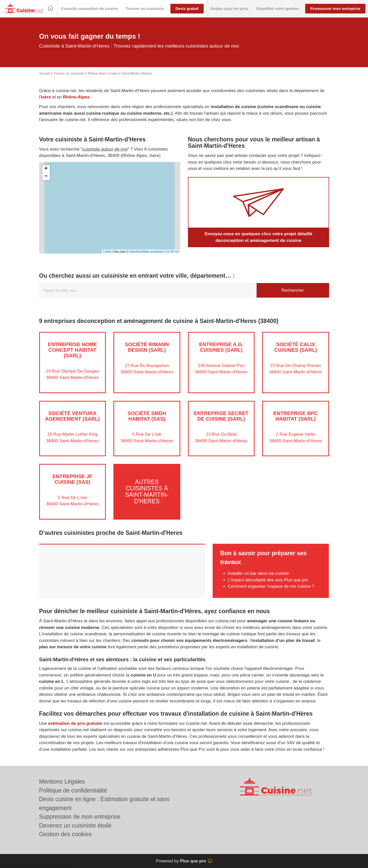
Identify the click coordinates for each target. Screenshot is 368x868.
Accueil (45, 73)
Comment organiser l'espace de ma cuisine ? (271, 586)
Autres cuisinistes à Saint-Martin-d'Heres (147, 492)
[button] (90, 9)
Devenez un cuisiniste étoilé (75, 826)
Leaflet (107, 252)
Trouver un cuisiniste (69, 73)
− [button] (46, 176)
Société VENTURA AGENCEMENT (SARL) (72, 416)
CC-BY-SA (172, 252)
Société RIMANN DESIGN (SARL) (147, 347)
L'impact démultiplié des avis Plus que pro (268, 580)
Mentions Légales (62, 782)
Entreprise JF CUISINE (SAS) (72, 479)
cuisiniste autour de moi (105, 149)
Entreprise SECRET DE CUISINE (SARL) (221, 416)
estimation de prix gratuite (75, 723)
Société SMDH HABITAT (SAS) (147, 416)
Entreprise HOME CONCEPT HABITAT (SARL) (72, 350)
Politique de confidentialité (73, 790)
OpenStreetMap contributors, (148, 252)
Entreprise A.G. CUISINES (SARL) (221, 347)
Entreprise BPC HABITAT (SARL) (296, 416)
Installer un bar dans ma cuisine (258, 573)
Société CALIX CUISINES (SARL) (296, 347)
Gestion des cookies (65, 834)
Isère (114, 73)
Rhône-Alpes (97, 73)
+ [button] (46, 169)
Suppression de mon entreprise (80, 817)
